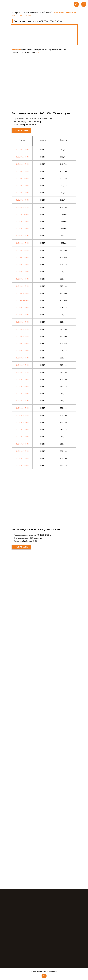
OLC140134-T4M (22, 178)
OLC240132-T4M (22, 264)
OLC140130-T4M (22, 171)
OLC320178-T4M (22, 458)
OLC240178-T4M (22, 365)
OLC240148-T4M (22, 308)
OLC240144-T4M (22, 300)
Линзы (48, 12)
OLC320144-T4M (22, 394)
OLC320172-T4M (22, 444)
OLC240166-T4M (22, 329)
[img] (11, 4)
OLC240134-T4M (22, 272)
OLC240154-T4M (22, 315)
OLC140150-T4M (22, 200)
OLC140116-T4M (22, 150)
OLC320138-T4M (22, 379)
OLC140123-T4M (22, 164)
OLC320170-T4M (22, 437)
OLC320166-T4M (22, 422)
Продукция (16, 12)
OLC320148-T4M (22, 401)
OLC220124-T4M (22, 214)
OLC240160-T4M (22, 322)
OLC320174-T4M (22, 451)
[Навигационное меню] (84, 4)
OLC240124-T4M (22, 250)
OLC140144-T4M (22, 193)
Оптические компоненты (33, 12)
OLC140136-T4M (22, 186)
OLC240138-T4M (22, 286)
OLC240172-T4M (22, 351)
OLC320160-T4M (22, 415)
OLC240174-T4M (22, 358)
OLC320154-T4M (22, 408)
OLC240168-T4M (22, 336)
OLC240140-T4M (22, 293)
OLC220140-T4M (22, 229)
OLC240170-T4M (22, 343)
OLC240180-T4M (22, 372)
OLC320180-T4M (22, 465)
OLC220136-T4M (22, 222)
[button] (76, 4)
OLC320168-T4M (22, 430)
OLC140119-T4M (22, 157)
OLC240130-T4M (22, 257)
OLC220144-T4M (22, 236)
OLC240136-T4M (22, 279)
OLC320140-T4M (22, 387)
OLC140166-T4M (22, 207)
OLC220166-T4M (22, 243)
